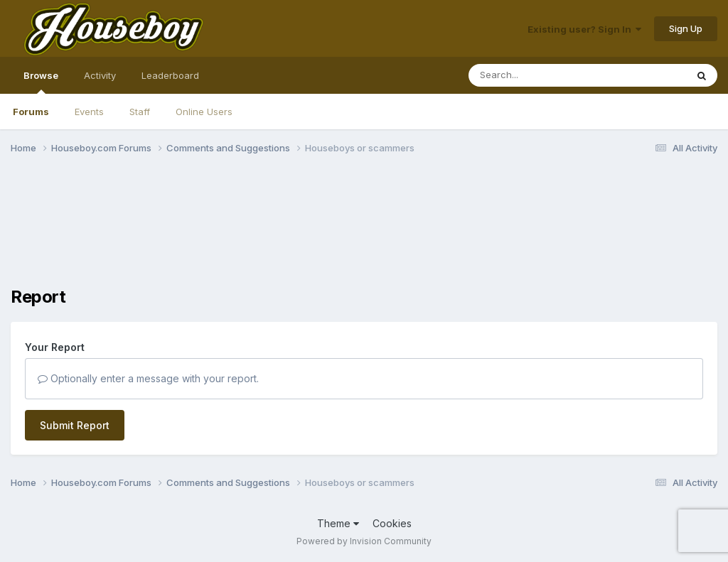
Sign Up (686, 28)
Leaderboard (170, 75)
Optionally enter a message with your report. (148, 378)
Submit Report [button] (75, 425)
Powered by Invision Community (364, 541)
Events (89, 112)
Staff (140, 112)
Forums (31, 112)
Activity (100, 75)
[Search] (539, 75)
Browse (41, 82)
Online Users (204, 112)
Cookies (392, 523)
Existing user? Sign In (584, 29)
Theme (338, 523)
